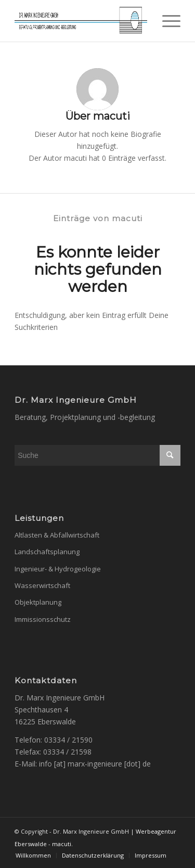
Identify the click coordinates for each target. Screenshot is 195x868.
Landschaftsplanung (47, 552)
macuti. (62, 844)
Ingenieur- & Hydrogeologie (58, 569)
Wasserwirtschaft (42, 585)
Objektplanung (38, 602)
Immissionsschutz (43, 619)
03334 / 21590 (68, 740)
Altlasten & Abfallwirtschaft (57, 535)
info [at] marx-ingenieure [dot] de (95, 764)
